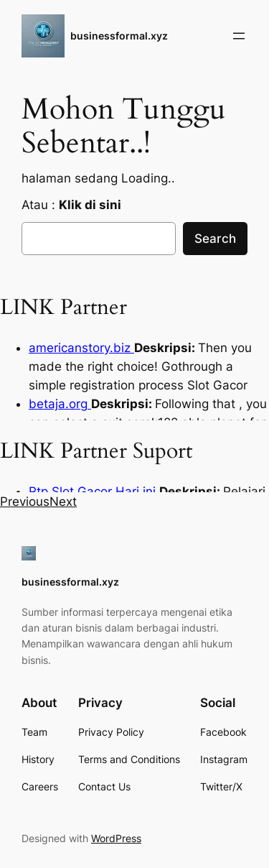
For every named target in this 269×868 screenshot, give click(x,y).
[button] (25, 502)
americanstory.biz (81, 348)
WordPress (116, 838)
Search (215, 239)
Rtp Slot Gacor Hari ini (94, 491)
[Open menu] (239, 36)
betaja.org (60, 404)
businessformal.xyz (119, 36)
